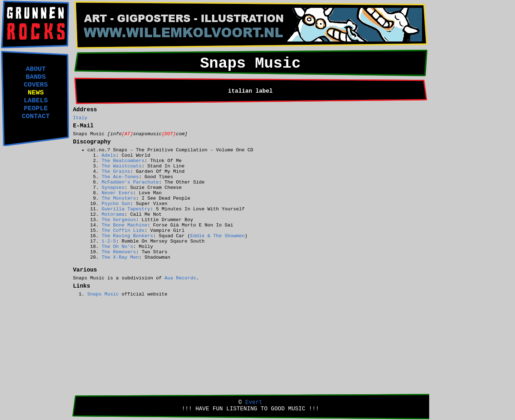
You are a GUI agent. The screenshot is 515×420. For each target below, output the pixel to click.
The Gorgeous (119, 220)
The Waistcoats (122, 166)
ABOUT (36, 69)
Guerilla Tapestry (126, 209)
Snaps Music (103, 294)
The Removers (119, 252)
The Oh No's (117, 247)
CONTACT (36, 116)
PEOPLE (36, 108)
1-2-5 (109, 241)
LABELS (36, 101)
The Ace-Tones (120, 177)
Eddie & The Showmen (217, 236)
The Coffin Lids (123, 231)
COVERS (36, 85)
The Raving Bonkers (127, 236)
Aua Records (180, 278)
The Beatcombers (123, 161)
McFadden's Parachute (130, 182)
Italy (80, 118)
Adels (109, 155)
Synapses (113, 188)
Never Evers (117, 193)
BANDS (36, 77)
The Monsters (119, 198)
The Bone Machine (124, 225)
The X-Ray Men (120, 257)
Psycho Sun (116, 204)
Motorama (113, 214)
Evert (254, 402)
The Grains (116, 172)
